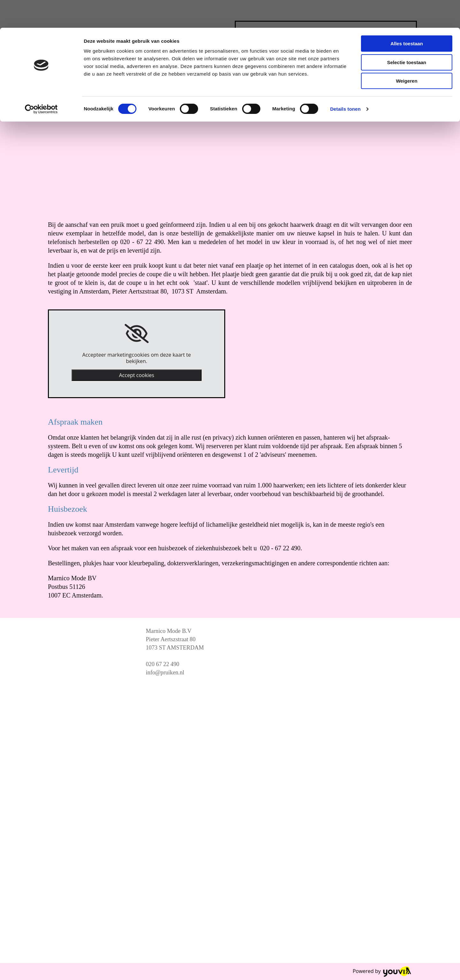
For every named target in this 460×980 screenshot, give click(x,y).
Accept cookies (136, 375)
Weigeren (406, 53)
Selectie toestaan (407, 35)
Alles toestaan (407, 16)
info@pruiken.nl (165, 672)
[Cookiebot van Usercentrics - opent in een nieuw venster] (41, 81)
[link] (137, 334)
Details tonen (345, 81)
